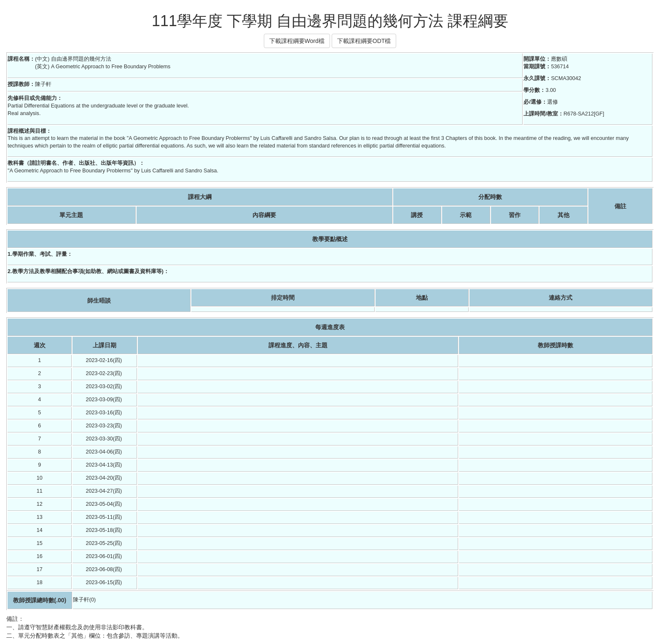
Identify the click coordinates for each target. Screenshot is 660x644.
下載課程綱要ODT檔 (364, 41)
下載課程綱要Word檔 (297, 41)
